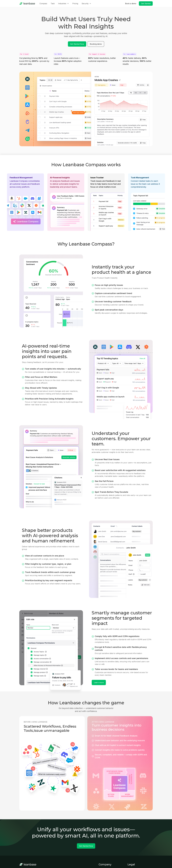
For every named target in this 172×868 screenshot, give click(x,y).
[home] (27, 3)
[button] (64, 4)
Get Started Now (77, 44)
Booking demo (96, 44)
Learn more (99, 682)
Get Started (146, 4)
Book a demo (131, 4)
